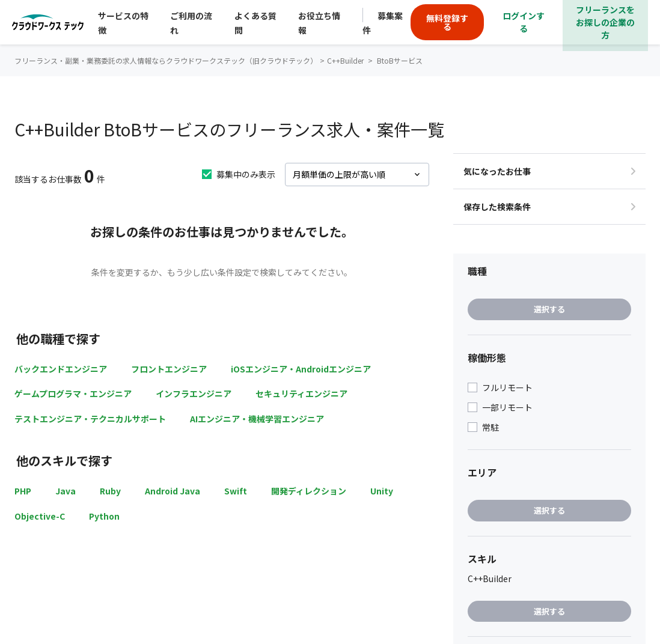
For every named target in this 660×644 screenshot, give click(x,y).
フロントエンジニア (169, 369)
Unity (382, 491)
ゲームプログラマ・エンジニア (73, 393)
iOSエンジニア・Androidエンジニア (301, 369)
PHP (23, 491)
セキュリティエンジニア (301, 393)
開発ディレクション (309, 491)
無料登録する (447, 22)
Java (66, 491)
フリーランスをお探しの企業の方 (605, 22)
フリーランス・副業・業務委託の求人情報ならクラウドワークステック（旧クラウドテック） (166, 60)
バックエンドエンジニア (61, 369)
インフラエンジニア (194, 393)
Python (104, 516)
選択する (549, 309)
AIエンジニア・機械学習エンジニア (257, 419)
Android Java (173, 491)
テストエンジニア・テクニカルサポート (90, 419)
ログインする (524, 22)
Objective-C (40, 516)
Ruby (110, 491)
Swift (236, 491)
